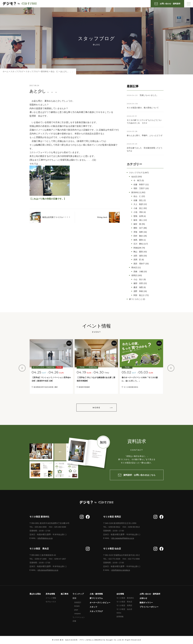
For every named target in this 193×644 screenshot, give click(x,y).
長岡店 (134, 275)
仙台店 (134, 177)
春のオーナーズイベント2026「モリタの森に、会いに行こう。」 (140, 379)
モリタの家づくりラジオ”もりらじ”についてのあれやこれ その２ (144, 122)
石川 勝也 (138, 244)
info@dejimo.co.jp (45, 538)
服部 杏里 (138, 283)
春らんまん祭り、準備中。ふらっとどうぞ (145, 135)
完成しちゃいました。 (149, 95)
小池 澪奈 (138, 212)
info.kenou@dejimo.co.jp (48, 570)
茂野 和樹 (138, 291)
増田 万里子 (139, 188)
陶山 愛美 (138, 252)
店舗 (74, 621)
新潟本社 (135, 192)
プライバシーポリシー (149, 607)
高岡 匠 (137, 260)
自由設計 (78, 602)
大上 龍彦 (138, 204)
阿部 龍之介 (139, 295)
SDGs (119, 613)
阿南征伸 (137, 248)
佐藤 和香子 (139, 184)
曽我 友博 (138, 216)
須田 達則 (138, 256)
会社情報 (120, 594)
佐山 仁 (137, 196)
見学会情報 (50, 594)
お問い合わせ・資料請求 (150, 594)
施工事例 (64, 594)
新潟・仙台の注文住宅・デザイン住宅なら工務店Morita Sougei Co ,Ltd (90, 640)
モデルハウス (51, 602)
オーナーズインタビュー (100, 603)
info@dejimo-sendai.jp (121, 570)
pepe (76, 610)
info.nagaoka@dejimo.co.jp (123, 538)
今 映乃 (137, 180)
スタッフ (93, 607)
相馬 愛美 (138, 240)
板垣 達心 (138, 220)
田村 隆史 (138, 236)
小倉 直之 (138, 208)
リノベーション (79, 617)
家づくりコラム (96, 598)
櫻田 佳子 (138, 228)
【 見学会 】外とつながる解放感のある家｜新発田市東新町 (96, 379)
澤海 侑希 (138, 232)
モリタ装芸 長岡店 (124, 605)
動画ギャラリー (146, 603)
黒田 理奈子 (139, 264)
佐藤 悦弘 (138, 200)
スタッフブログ (136, 173)
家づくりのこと (136, 299)
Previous (22, 368)
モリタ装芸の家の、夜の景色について (143, 108)
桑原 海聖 (138, 287)
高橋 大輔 (138, 272)
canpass (77, 613)
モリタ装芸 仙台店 (124, 609)
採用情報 (120, 617)
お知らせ (143, 598)
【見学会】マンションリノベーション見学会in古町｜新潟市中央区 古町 (51, 379)
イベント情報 (51, 598)
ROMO (77, 606)
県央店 (134, 267)
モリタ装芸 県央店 (124, 602)
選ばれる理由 (35, 594)
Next (171, 368)
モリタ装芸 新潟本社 (125, 598)
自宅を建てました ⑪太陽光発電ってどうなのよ (145, 149)
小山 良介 (138, 279)
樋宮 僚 (137, 224)
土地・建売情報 (96, 594)
